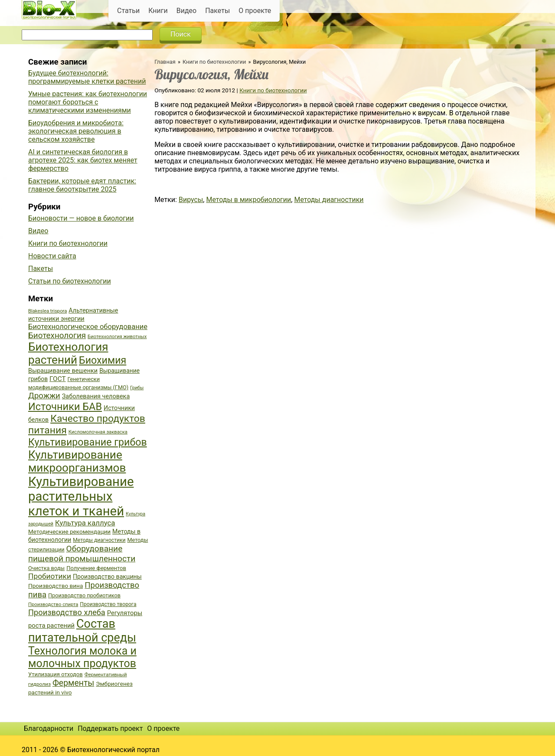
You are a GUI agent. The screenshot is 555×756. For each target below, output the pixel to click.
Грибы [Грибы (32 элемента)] (137, 388)
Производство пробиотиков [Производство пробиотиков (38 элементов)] (84, 595)
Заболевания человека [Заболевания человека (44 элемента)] (96, 396)
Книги (158, 11)
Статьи (128, 11)
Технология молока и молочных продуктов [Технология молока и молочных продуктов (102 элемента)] (82, 657)
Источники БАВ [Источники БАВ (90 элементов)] (65, 407)
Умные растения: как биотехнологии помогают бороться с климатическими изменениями (88, 102)
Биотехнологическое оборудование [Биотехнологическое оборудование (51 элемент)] (88, 327)
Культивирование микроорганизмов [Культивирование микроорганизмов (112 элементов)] (77, 461)
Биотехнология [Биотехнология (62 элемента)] (57, 336)
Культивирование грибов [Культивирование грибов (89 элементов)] (88, 442)
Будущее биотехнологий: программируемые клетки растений (87, 77)
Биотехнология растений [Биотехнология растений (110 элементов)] (68, 353)
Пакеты (217, 11)
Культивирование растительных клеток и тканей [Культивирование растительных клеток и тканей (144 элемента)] (81, 496)
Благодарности (49, 728)
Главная (165, 62)
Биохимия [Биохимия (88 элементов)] (103, 360)
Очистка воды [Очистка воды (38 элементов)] (46, 568)
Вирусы (191, 200)
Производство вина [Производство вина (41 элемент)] (55, 586)
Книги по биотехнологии (214, 62)
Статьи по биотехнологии (70, 281)
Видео (186, 11)
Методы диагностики (329, 200)
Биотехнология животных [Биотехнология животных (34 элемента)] (117, 337)
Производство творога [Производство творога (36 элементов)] (108, 604)
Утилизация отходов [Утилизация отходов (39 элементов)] (55, 674)
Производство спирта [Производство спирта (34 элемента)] (53, 604)
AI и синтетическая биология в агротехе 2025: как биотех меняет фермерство (83, 160)
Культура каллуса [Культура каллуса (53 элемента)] (85, 523)
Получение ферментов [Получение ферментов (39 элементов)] (96, 568)
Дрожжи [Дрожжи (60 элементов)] (44, 396)
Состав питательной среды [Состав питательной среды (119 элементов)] (82, 631)
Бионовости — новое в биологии (81, 218)
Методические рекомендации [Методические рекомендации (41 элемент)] (69, 531)
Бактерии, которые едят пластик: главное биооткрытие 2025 (82, 185)
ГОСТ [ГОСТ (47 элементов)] (57, 379)
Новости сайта (52, 256)
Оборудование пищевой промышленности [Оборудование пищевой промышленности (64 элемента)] (82, 554)
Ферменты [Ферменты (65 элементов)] (73, 683)
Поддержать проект (110, 728)
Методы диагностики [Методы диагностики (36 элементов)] (99, 540)
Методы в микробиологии (248, 200)
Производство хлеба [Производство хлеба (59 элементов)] (67, 612)
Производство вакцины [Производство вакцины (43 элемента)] (107, 577)
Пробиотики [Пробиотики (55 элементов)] (50, 576)
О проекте (255, 11)
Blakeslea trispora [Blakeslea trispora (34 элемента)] (47, 311)
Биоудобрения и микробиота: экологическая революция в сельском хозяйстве (76, 131)
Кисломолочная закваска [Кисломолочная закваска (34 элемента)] (98, 432)
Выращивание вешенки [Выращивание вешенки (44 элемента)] (63, 371)
